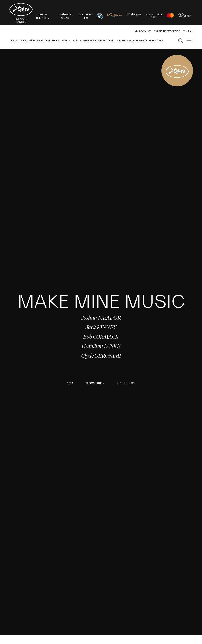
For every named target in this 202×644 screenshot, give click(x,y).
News (14, 41)
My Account (143, 31)
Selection (43, 41)
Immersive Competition (98, 41)
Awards (66, 41)
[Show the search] (180, 41)
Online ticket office (167, 31)
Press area (156, 41)
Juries (55, 41)
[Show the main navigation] (189, 41)
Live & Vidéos (27, 41)
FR (184, 31)
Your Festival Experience (131, 41)
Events (77, 41)
